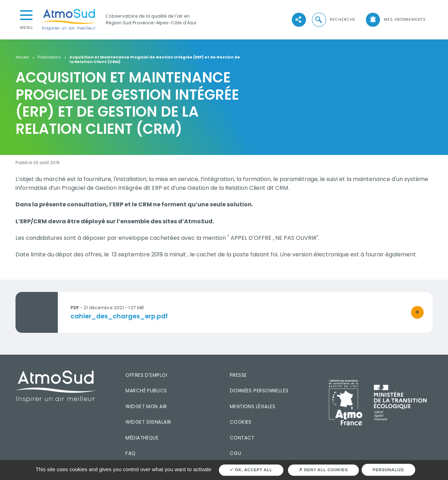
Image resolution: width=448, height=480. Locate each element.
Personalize (388, 470)
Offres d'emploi (146, 375)
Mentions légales (253, 407)
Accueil (22, 58)
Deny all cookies (323, 470)
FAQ (130, 453)
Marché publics (146, 391)
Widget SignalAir (148, 422)
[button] (333, 20)
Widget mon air (146, 407)
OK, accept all (251, 470)
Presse (238, 375)
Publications (49, 58)
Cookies (241, 422)
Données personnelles (259, 391)
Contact (242, 438)
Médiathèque (142, 438)
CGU (235, 453)
